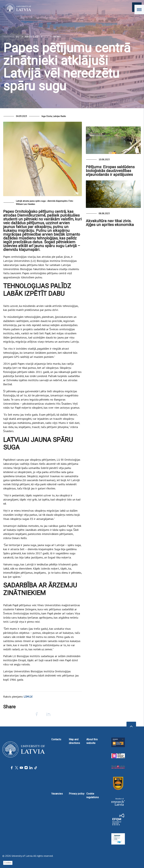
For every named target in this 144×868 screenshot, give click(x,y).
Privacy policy (77, 794)
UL (18, 37)
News (57, 37)
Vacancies (57, 794)
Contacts (56, 739)
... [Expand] (46, 37)
